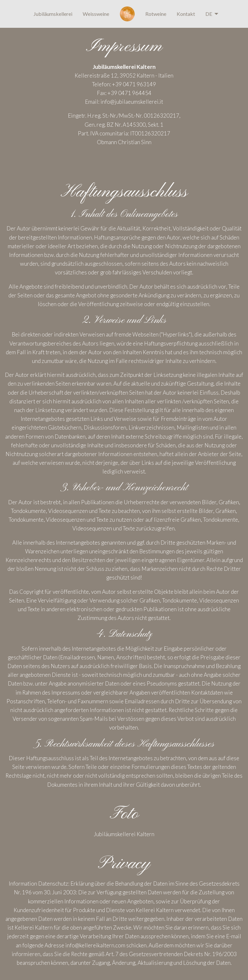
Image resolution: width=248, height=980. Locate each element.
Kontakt (186, 14)
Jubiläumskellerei (53, 14)
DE (209, 14)
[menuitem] (53, 14)
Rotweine (156, 14)
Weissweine (96, 14)
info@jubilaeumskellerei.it (132, 102)
